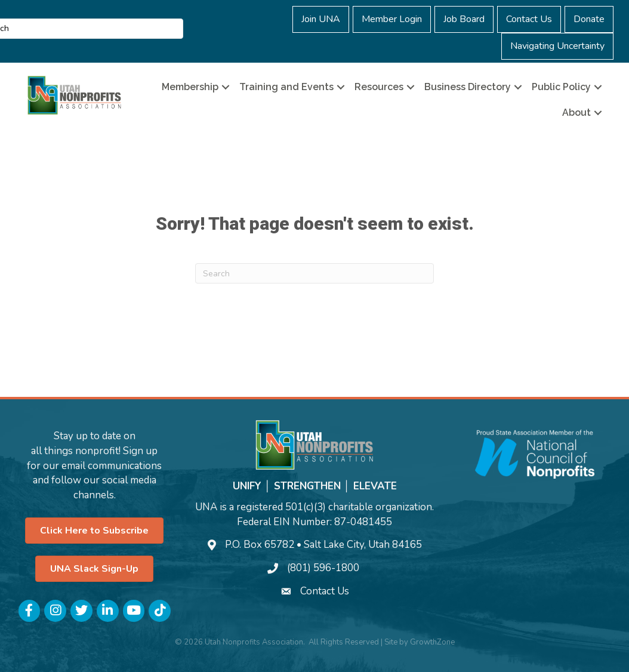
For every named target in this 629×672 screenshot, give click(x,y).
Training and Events (286, 87)
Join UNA (321, 19)
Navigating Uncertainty (557, 46)
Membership (190, 87)
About (576, 112)
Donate (589, 19)
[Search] (314, 273)
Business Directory (468, 87)
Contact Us (529, 19)
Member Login (392, 19)
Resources (379, 87)
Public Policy (561, 87)
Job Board (464, 19)
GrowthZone (432, 642)
